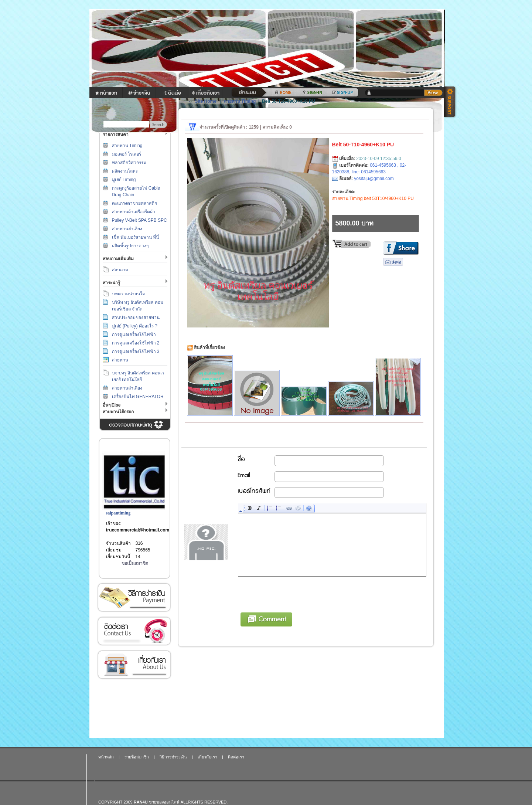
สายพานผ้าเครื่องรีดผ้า (134, 212)
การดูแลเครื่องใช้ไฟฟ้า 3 (136, 351)
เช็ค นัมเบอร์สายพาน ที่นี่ (136, 237)
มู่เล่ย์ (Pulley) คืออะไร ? (135, 326)
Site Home (206, 101)
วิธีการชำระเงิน (134, 597)
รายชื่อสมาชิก (137, 757)
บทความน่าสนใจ (128, 294)
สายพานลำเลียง (127, 229)
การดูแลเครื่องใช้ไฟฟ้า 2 (136, 343)
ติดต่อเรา (134, 631)
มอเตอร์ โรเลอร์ (127, 154)
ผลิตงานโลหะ (125, 171)
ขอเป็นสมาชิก (135, 563)
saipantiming (118, 513)
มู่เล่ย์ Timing (124, 180)
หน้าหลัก (106, 757)
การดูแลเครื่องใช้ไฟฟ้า (134, 334)
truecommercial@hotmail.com (138, 530)
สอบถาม (120, 270)
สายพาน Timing (127, 146)
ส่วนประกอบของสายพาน (136, 317)
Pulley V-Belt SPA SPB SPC (139, 220)
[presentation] (294, 593)
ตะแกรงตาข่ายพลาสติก (134, 203)
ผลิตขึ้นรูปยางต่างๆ (130, 246)
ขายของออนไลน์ (164, 802)
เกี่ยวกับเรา (134, 665)
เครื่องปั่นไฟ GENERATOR (138, 397)
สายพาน (120, 360)
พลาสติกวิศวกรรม (129, 163)
